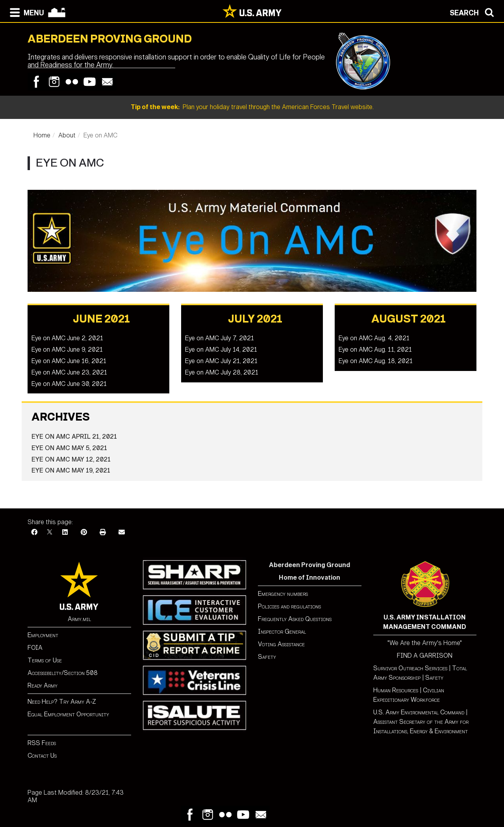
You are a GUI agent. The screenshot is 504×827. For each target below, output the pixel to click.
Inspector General (282, 631)
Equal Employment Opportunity (68, 714)
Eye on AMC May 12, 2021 (71, 459)
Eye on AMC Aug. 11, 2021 (375, 350)
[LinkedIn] (65, 532)
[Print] (103, 532)
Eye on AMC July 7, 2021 (220, 338)
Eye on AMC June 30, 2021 (69, 384)
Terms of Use (45, 660)
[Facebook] (34, 532)
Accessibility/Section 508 (63, 673)
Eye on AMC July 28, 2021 (222, 372)
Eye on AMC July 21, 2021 (221, 361)
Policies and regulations (289, 606)
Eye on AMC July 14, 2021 (221, 350)
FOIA (35, 648)
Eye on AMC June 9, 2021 (67, 350)
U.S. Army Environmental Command (419, 712)
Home (42, 135)
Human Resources (396, 690)
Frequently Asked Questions (295, 619)
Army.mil (79, 619)
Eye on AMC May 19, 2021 (71, 470)
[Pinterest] (84, 532)
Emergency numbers (283, 594)
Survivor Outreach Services (410, 668)
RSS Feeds (42, 743)
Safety (267, 657)
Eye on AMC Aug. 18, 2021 (376, 361)
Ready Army (43, 685)
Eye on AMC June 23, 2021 (69, 372)
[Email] (122, 532)
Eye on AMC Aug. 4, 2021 (374, 338)
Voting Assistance (281, 644)
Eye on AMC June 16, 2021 (69, 361)
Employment (43, 635)
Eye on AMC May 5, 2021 (69, 448)
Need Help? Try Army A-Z (62, 702)
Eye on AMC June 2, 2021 (67, 338)
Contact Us (42, 756)
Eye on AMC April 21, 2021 (74, 437)
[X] (50, 532)
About (67, 135)
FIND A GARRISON (425, 655)
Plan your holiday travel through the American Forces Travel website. (252, 107)
